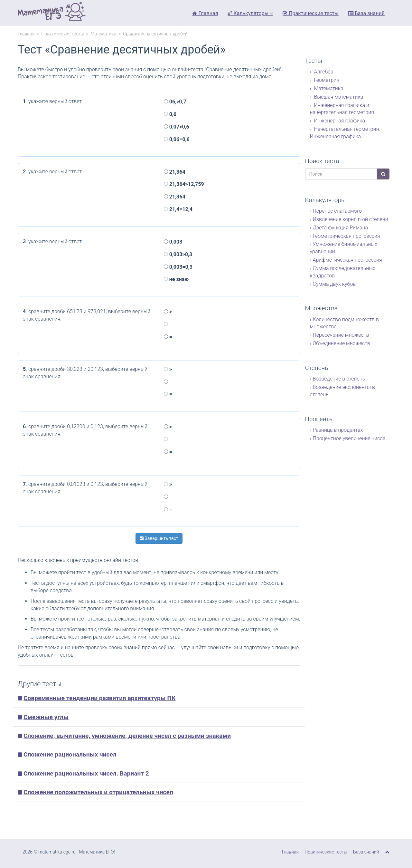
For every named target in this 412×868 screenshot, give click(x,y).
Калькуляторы (250, 13)
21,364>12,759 (184, 184)
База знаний (366, 13)
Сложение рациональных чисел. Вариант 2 (86, 773)
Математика (103, 34)
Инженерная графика (339, 121)
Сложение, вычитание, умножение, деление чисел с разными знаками (127, 736)
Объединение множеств (342, 343)
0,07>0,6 (177, 127)
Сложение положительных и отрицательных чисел (98, 792)
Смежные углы (46, 717)
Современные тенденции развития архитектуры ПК (100, 698)
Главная (205, 13)
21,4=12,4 (178, 209)
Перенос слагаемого (337, 211)
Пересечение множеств (341, 335)
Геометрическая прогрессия (346, 236)
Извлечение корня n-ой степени (351, 219)
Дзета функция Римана (341, 228)
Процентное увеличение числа (349, 438)
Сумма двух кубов (334, 284)
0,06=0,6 (177, 139)
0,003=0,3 (178, 267)
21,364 (175, 172)
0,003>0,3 (178, 254)
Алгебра (323, 72)
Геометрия (326, 80)
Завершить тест (159, 538)
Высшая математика (338, 97)
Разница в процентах (338, 430)
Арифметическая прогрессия (347, 260)
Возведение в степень (339, 379)
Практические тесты (311, 13)
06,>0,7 (175, 102)
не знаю (176, 279)
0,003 (173, 242)
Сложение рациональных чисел (70, 754)
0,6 (170, 114)
